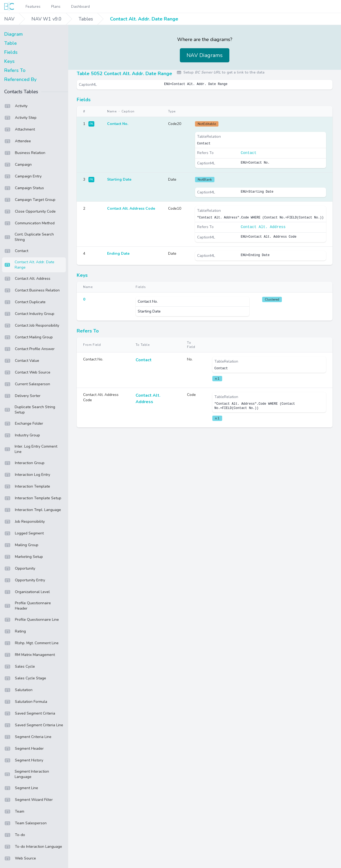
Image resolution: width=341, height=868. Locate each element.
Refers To (15, 70)
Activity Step (20, 118)
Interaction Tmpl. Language (33, 510)
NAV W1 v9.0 (46, 19)
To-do (15, 835)
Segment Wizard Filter (29, 800)
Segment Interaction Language (27, 774)
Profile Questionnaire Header (28, 606)
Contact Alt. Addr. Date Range (144, 19)
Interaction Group (24, 463)
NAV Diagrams (205, 55)
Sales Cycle (20, 667)
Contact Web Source (27, 372)
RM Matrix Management (30, 655)
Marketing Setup (24, 557)
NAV (9, 19)
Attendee (18, 141)
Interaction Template (27, 486)
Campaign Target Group (30, 200)
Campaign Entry (23, 176)
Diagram (13, 34)
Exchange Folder (24, 424)
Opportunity (20, 569)
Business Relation (25, 153)
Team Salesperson (25, 823)
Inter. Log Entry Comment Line (31, 449)
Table (11, 43)
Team (14, 812)
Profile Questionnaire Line (32, 620)
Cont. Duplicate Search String (29, 237)
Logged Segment (24, 533)
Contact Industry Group (29, 314)
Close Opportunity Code (30, 212)
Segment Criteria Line (28, 737)
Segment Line (21, 788)
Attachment (20, 129)
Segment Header (24, 749)
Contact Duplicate (25, 302)
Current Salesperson (27, 384)
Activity (16, 106)
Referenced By (20, 79)
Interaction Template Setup (33, 498)
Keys (9, 61)
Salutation (18, 690)
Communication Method (29, 223)
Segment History (24, 760)
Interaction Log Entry (27, 475)
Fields (11, 52)
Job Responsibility (25, 522)
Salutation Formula (26, 702)
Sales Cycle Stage (25, 678)
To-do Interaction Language (33, 847)
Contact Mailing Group (29, 337)
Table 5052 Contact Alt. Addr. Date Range (124, 74)
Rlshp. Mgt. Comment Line (31, 643)
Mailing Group (21, 545)
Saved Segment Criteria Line (34, 725)
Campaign (18, 165)
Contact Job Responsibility (32, 326)
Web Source (20, 858)
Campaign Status (24, 188)
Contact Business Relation (32, 290)
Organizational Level (27, 592)
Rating (15, 631)
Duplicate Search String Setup (30, 410)
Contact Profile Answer (29, 349)
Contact (16, 251)
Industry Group (22, 435)
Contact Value (22, 361)
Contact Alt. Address (27, 279)
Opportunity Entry (25, 580)
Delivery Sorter (22, 396)
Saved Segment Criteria (30, 713)
